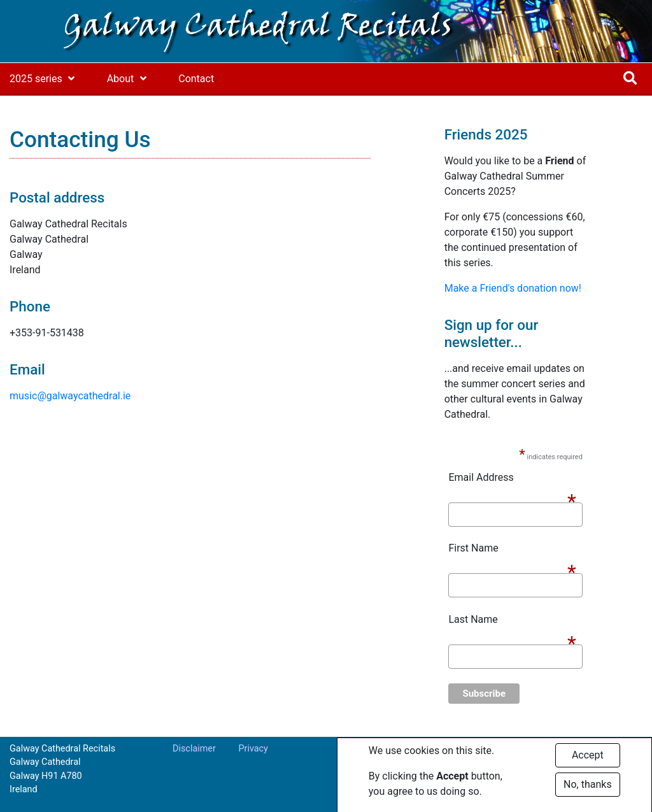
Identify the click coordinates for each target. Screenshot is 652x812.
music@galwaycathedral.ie (70, 396)
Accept (588, 759)
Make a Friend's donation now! (513, 288)
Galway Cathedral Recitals (258, 28)
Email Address (512, 478)
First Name (512, 549)
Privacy (253, 749)
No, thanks (588, 789)
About (121, 79)
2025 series (36, 79)
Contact (196, 79)
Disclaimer (194, 749)
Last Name (512, 620)
